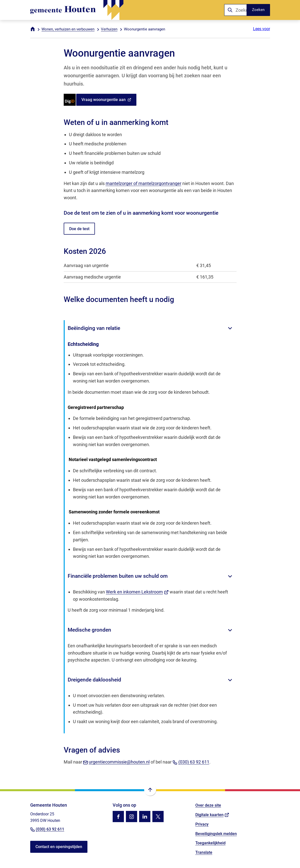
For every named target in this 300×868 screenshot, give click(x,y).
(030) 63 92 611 (191, 762)
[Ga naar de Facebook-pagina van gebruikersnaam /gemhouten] (118, 817)
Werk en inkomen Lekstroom (137, 592)
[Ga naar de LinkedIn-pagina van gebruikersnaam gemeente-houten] (145, 817)
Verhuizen (109, 29)
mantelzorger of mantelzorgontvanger (144, 183)
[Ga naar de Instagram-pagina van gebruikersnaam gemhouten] (132, 817)
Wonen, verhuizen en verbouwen (68, 29)
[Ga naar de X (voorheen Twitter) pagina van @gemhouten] (158, 817)
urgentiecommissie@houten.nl (117, 762)
